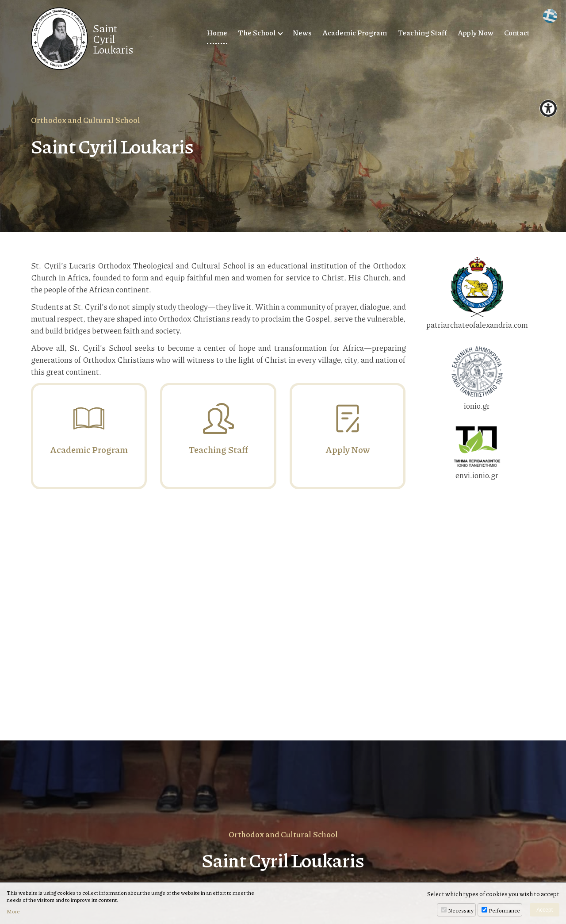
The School (257, 33)
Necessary (461, 911)
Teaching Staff (422, 33)
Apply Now (476, 33)
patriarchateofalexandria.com (477, 294)
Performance (504, 911)
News (302, 33)
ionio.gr (477, 378)
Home (217, 33)
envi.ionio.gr (477, 454)
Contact (517, 33)
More (13, 912)
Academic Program (355, 33)
